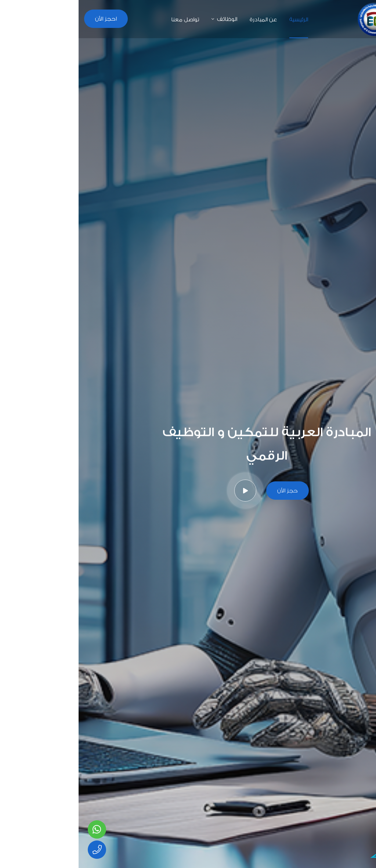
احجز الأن (27, 19)
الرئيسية (220, 19)
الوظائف (149, 19)
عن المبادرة (185, 19)
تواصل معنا (106, 19)
